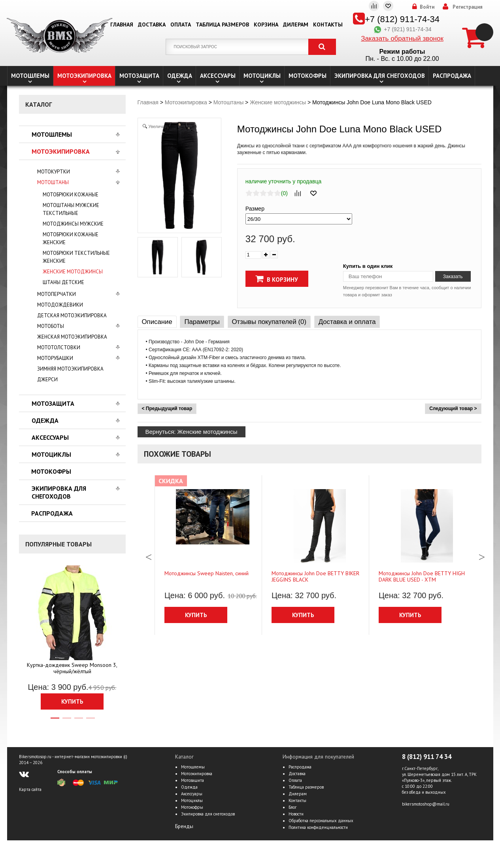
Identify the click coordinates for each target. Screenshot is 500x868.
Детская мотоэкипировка (72, 315)
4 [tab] (90, 721)
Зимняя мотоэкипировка (70, 369)
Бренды (184, 826)
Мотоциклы (262, 76)
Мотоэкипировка (84, 76)
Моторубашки (55, 358)
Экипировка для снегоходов (380, 76)
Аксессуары (218, 76)
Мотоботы (51, 326)
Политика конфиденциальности (318, 827)
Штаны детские (63, 282)
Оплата (181, 24)
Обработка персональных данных (321, 821)
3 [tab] (78, 721)
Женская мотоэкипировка (72, 337)
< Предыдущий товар (167, 409)
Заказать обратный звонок (402, 39)
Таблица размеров (222, 24)
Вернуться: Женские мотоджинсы (192, 432)
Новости (296, 814)
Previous (149, 555)
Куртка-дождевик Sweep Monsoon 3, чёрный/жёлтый (72, 668)
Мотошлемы (30, 76)
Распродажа (452, 76)
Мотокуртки (54, 172)
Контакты (328, 24)
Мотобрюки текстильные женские (76, 257)
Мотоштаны (53, 182)
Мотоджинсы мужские (73, 224)
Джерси (47, 379)
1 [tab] (55, 721)
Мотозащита (139, 76)
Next (482, 555)
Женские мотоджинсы (73, 272)
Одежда (180, 76)
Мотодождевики (60, 305)
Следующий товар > (453, 409)
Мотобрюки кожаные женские (71, 238)
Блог (292, 807)
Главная (122, 24)
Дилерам (296, 24)
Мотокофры (308, 76)
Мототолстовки (59, 347)
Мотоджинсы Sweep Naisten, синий (207, 573)
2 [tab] (66, 721)
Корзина (266, 24)
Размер (255, 209)
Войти (427, 7)
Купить (72, 701)
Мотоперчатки (57, 294)
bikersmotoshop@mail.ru (426, 804)
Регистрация (468, 7)
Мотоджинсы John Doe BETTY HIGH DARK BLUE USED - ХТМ (422, 576)
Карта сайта (30, 789)
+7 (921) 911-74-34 (402, 29)
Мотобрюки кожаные (71, 195)
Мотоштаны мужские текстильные (71, 209)
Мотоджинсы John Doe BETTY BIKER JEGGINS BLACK (315, 576)
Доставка (152, 24)
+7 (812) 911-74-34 (402, 19)
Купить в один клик (368, 266)
